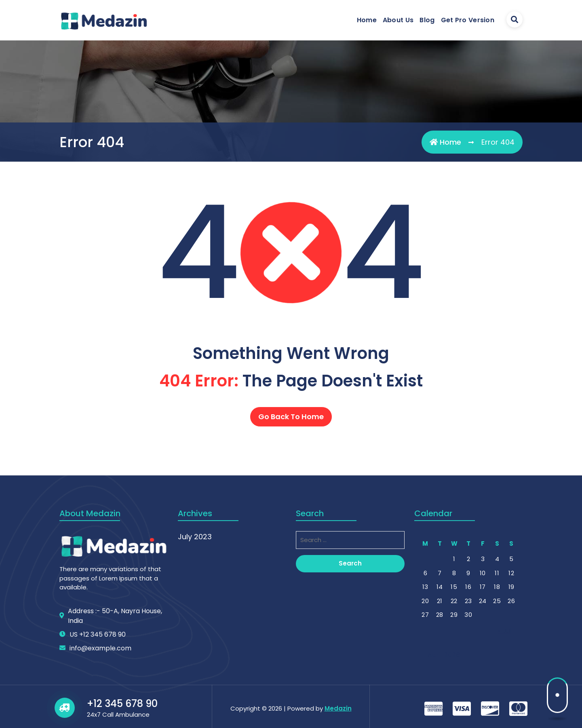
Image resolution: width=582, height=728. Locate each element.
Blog (427, 20)
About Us (398, 20)
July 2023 (195, 657)
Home (367, 20)
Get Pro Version (468, 20)
